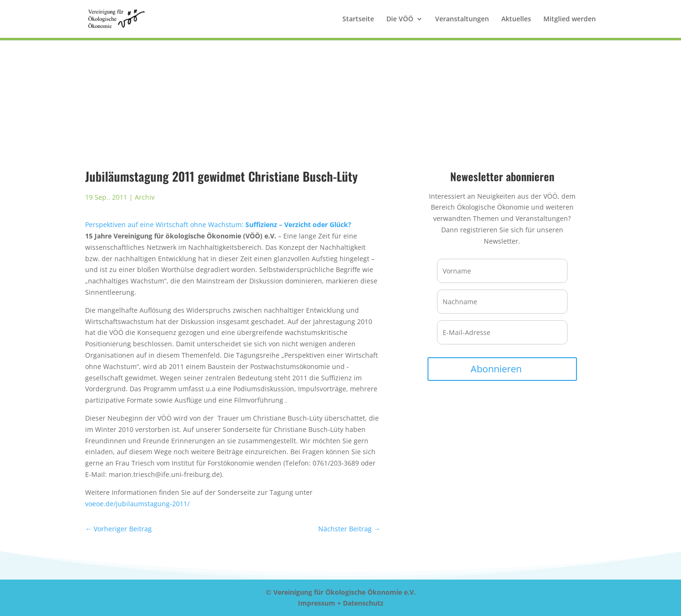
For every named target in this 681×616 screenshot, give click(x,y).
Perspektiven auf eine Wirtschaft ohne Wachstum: (218, 224)
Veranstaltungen (462, 19)
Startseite (358, 19)
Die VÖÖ (400, 19)
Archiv (145, 197)
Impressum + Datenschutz (341, 603)
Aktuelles (516, 19)
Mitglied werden (570, 19)
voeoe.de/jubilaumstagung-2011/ (137, 504)
